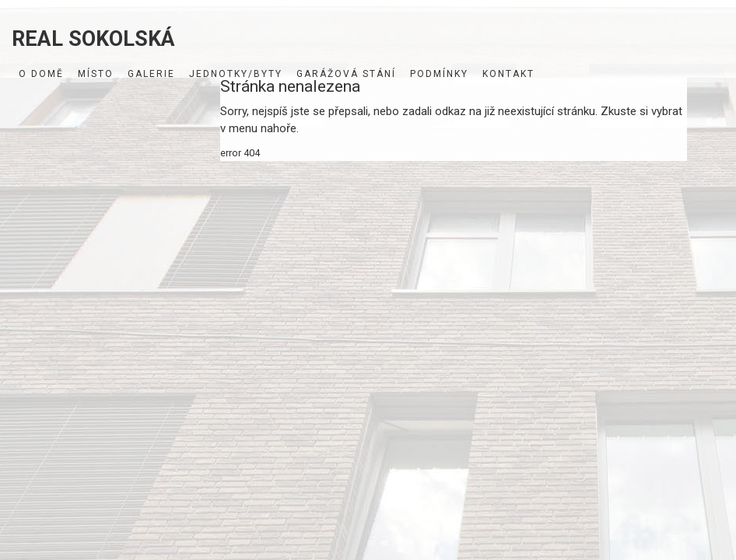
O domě (41, 74)
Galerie (151, 74)
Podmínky (439, 74)
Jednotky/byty (236, 74)
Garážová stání (346, 74)
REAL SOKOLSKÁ (93, 37)
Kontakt (508, 74)
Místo (96, 74)
